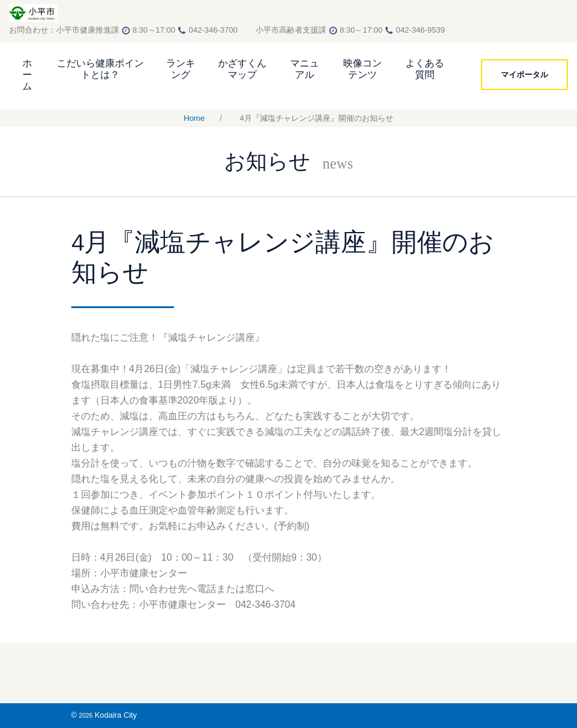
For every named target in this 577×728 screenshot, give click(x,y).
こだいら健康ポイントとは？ (100, 69)
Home (194, 118)
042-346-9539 (420, 30)
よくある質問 (425, 69)
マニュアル (305, 69)
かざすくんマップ (242, 69)
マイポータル (524, 74)
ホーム (27, 75)
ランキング (181, 69)
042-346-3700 (221, 30)
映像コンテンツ (363, 69)
